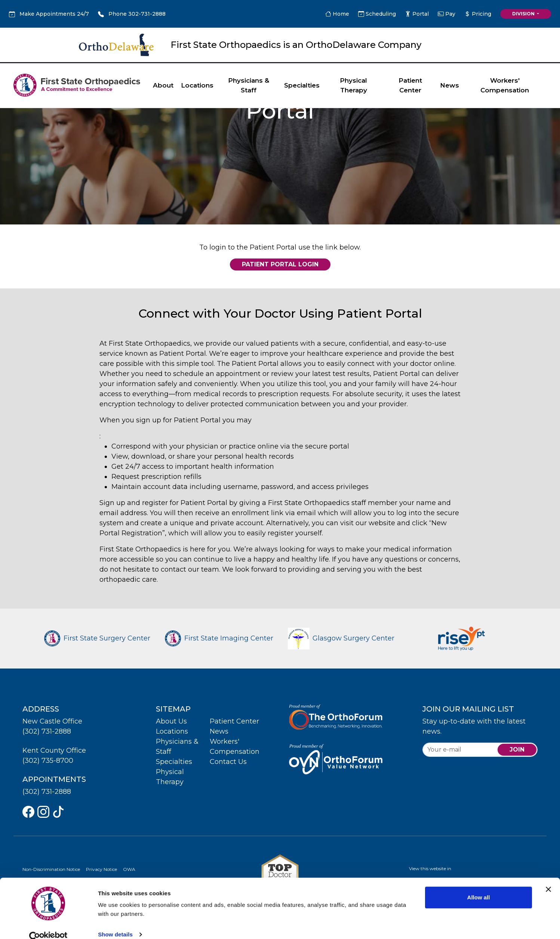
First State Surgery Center (97, 638)
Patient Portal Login (280, 264)
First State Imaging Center (219, 638)
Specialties (302, 85)
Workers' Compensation (505, 85)
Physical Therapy (353, 85)
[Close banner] (548, 877)
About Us (171, 721)
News (450, 85)
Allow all (479, 885)
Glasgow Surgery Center (341, 638)
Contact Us (228, 762)
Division (524, 14)
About (163, 85)
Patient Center (410, 85)
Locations (197, 85)
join (517, 750)
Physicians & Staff (249, 85)
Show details (115, 922)
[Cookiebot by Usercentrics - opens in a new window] (48, 924)
